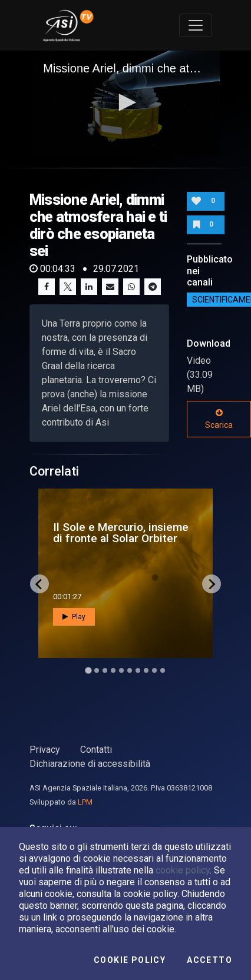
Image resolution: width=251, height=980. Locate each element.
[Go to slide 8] (146, 670)
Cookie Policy (130, 960)
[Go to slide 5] (121, 670)
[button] (125, 102)
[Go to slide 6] (130, 670)
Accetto (209, 960)
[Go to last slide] (39, 584)
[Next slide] (212, 584)
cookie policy (183, 870)
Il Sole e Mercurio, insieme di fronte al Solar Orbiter (121, 533)
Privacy (45, 750)
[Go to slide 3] (105, 670)
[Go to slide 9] (154, 670)
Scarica (219, 419)
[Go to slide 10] (163, 670)
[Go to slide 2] (97, 670)
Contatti (96, 750)
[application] (125, 104)
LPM (85, 802)
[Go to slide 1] (88, 671)
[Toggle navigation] (196, 25)
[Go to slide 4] (113, 670)
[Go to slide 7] (138, 670)
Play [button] (74, 617)
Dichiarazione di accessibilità (90, 764)
